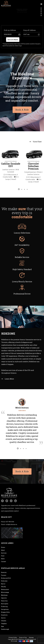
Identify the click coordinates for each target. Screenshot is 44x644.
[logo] (6, 4)
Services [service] (4, 553)
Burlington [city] (5, 604)
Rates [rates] (3, 559)
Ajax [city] (2, 626)
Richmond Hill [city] (6, 578)
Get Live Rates (13, 40)
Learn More (8, 379)
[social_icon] (2, 501)
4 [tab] (27, 189)
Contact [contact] (4, 562)
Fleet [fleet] (3, 556)
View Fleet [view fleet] (35, 142)
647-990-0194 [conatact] (10, 522)
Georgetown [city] (5, 609)
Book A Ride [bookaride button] (22, 109)
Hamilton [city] (4, 601)
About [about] (3, 550)
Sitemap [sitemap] (31, 637)
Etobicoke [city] (4, 581)
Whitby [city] (3, 587)
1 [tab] (19, 189)
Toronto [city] (4, 575)
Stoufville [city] (4, 615)
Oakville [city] (4, 598)
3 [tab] (24, 189)
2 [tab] (22, 189)
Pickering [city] (4, 606)
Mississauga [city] (5, 592)
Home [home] (3, 547)
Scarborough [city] (5, 629)
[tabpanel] (11, 165)
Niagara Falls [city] (5, 612)
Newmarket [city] (5, 589)
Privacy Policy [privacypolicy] (13, 637)
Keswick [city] (4, 572)
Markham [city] (4, 595)
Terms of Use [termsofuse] (23, 637)
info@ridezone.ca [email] (11, 524)
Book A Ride (22, 471)
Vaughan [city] (4, 624)
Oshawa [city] (4, 621)
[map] (12, 533)
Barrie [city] (3, 584)
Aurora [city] (3, 618)
